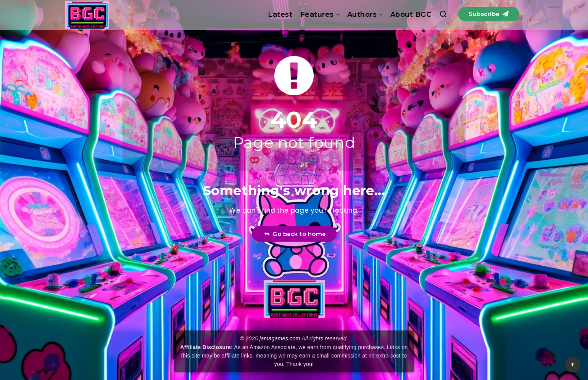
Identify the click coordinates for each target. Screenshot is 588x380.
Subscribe (489, 14)
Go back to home (295, 234)
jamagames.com (280, 338)
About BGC (411, 14)
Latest (280, 14)
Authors (362, 14)
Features (317, 14)
